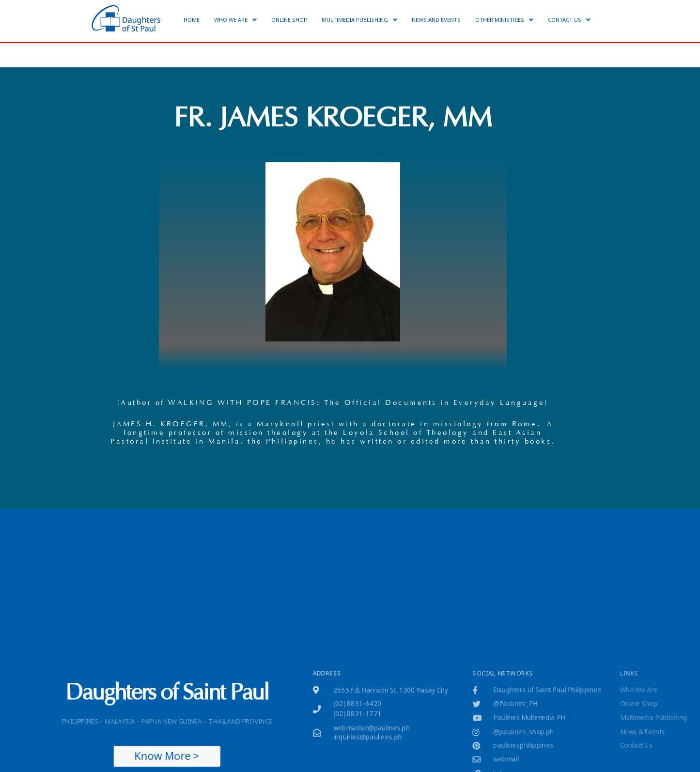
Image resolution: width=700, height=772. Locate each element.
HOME (192, 20)
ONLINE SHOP (289, 20)
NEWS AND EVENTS (436, 20)
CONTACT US (569, 20)
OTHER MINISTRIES (504, 20)
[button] (235, 20)
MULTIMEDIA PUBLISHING (359, 20)
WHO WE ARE (235, 20)
